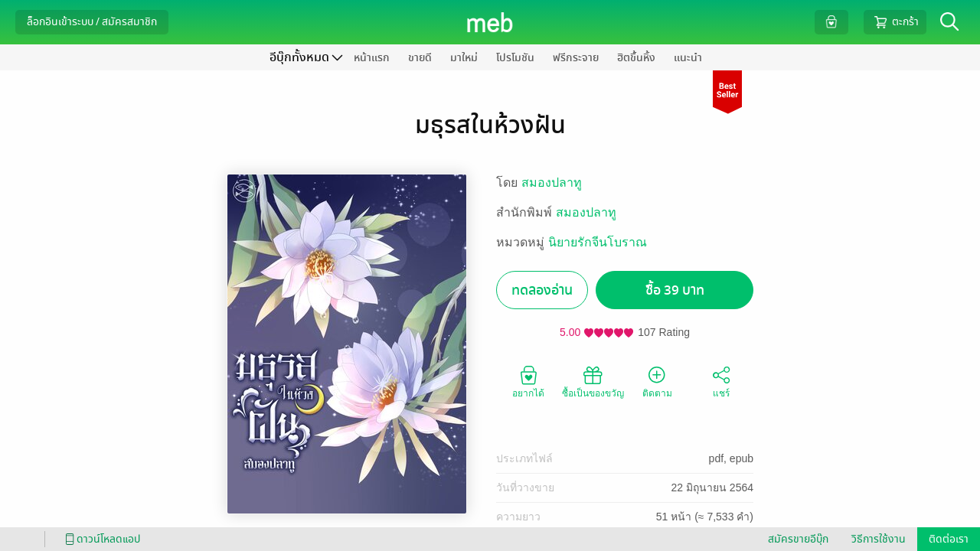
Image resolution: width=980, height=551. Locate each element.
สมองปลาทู (552, 183)
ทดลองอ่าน (542, 290)
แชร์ (721, 381)
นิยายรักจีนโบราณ (598, 242)
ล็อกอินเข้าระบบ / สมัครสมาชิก (92, 22)
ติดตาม (657, 381)
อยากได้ (528, 381)
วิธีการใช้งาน (879, 539)
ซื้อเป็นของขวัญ (593, 381)
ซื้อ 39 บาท (675, 290)
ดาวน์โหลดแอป (100, 539)
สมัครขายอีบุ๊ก (798, 539)
